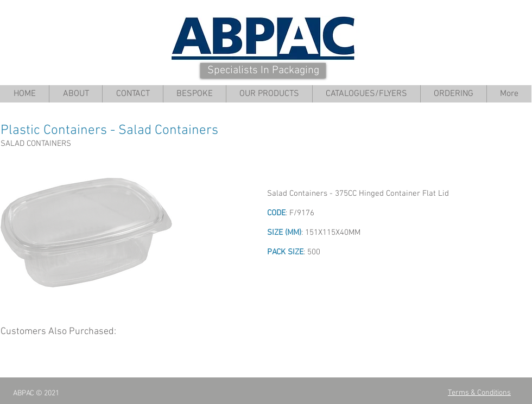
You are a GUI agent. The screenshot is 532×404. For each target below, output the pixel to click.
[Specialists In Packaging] (263, 70)
